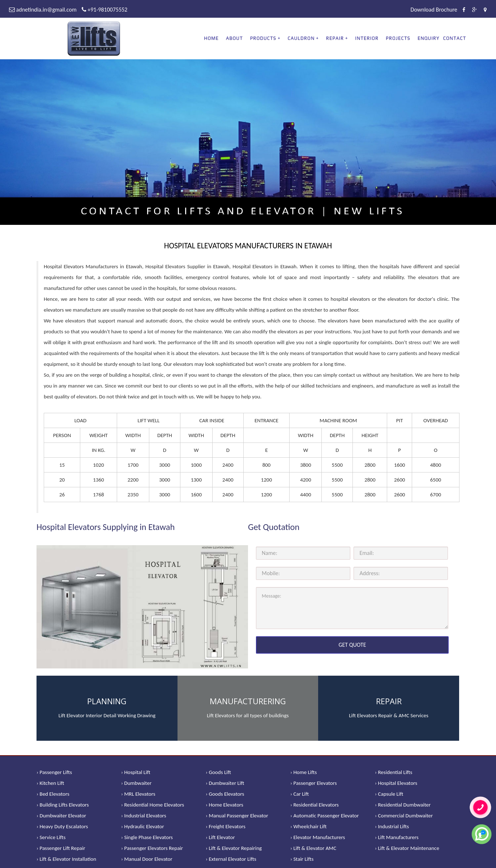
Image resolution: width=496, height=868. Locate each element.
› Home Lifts (303, 772)
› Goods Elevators (225, 794)
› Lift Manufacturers (397, 837)
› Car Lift (300, 794)
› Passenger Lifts (54, 772)
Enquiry (429, 38)
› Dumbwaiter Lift (225, 783)
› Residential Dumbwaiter (403, 805)
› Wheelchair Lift (309, 826)
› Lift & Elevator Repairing (234, 848)
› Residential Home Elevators (153, 805)
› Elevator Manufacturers (318, 837)
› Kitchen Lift (50, 783)
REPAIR (335, 38)
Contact (455, 38)
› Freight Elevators (226, 826)
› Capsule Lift (389, 794)
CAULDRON (301, 38)
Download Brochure (434, 10)
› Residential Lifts (394, 772)
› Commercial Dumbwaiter (404, 816)
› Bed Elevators (53, 794)
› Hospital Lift (136, 772)
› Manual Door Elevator (147, 859)
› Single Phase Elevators (147, 837)
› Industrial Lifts (392, 826)
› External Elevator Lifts (231, 859)
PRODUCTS (263, 38)
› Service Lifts (51, 837)
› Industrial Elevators (144, 816)
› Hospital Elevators (396, 783)
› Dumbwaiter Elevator (61, 816)
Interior (367, 38)
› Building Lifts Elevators (63, 805)
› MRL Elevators (138, 794)
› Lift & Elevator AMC (313, 848)
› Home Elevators (225, 805)
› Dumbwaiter (136, 783)
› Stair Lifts (302, 859)
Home (211, 38)
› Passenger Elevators (314, 783)
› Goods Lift (218, 772)
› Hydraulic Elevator (143, 826)
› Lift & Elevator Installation (66, 859)
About (234, 38)
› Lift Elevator (220, 837)
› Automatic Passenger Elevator (324, 816)
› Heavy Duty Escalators (62, 826)
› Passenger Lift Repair (61, 848)
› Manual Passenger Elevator (237, 816)
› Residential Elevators (315, 805)
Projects (398, 38)
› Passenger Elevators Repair (152, 848)
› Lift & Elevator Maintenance (407, 848)
